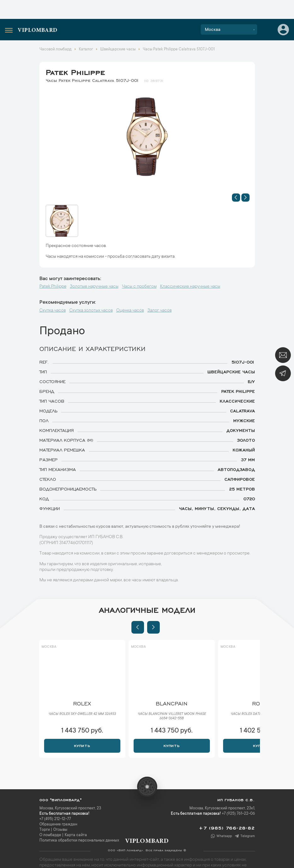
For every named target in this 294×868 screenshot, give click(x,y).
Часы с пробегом (139, 287)
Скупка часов (53, 311)
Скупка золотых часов (91, 311)
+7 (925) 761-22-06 (238, 814)
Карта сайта (76, 835)
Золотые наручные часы (94, 287)
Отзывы (60, 830)
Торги (45, 830)
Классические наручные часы (190, 287)
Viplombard (37, 31)
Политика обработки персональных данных (79, 841)
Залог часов (160, 311)
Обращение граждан (58, 825)
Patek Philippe (75, 71)
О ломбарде (50, 835)
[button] (236, 198)
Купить (82, 745)
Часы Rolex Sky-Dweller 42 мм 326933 (82, 714)
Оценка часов (130, 311)
